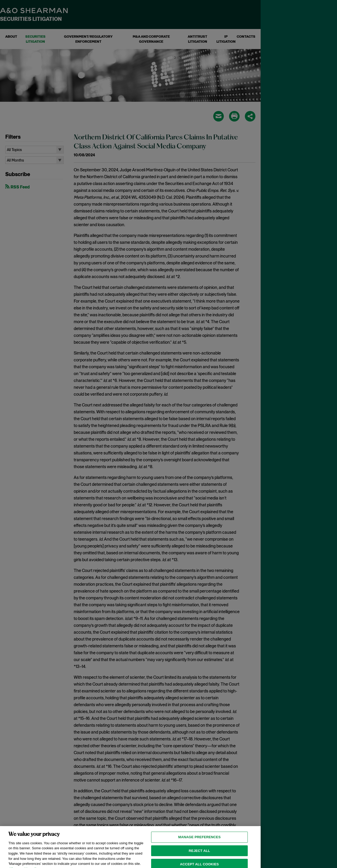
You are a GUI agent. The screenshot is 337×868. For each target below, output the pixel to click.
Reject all (199, 855)
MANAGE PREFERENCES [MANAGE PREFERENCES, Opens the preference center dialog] (199, 842)
